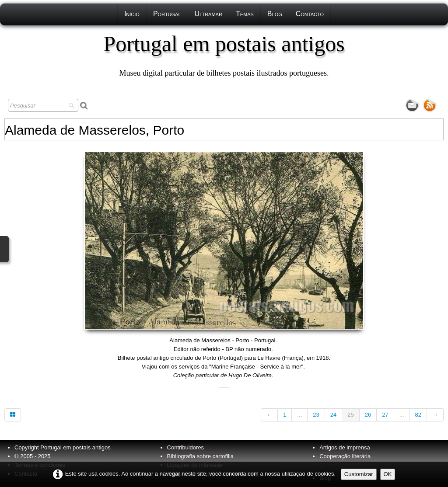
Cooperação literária (345, 456)
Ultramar (208, 14)
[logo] (224, 55)
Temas (245, 14)
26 (368, 415)
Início (132, 14)
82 (418, 415)
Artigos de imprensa (345, 447)
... (299, 415)
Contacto (310, 14)
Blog (275, 14)
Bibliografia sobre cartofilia (200, 456)
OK (388, 474)
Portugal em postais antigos (75, 447)
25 (350, 415)
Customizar (359, 474)
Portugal (167, 14)
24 (333, 415)
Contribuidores (186, 447)
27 (385, 415)
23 (316, 415)
